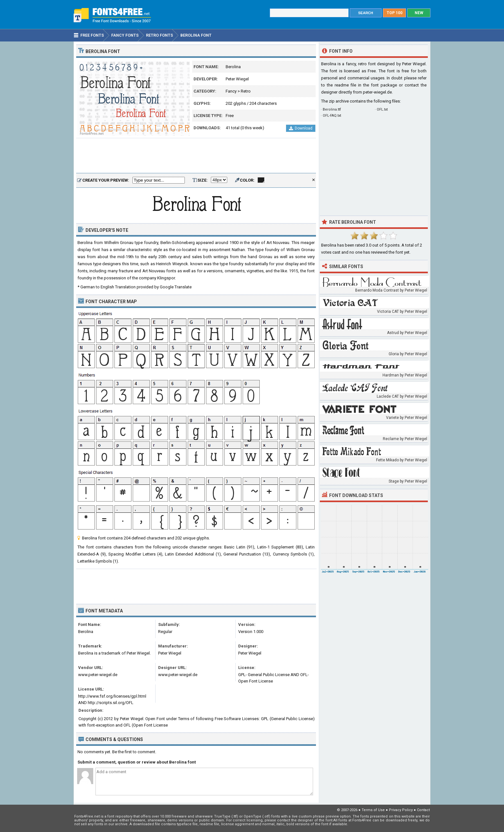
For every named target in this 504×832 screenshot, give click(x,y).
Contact (423, 810)
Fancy (231, 91)
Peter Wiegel (237, 79)
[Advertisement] (196, 156)
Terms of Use (373, 810)
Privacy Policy (401, 810)
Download (301, 128)
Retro (246, 91)
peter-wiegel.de (377, 92)
